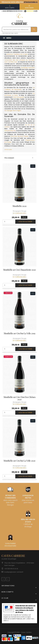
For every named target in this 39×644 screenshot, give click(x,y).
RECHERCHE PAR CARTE (10, 33)
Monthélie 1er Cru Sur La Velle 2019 (20, 333)
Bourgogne (18, 48)
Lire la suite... (9, 149)
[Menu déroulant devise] (34, 583)
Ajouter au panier (25, 222)
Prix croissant (19, 158)
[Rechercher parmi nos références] (19, 29)
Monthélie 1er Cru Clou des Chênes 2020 (20, 398)
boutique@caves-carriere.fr (14, 572)
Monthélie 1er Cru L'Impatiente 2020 (20, 270)
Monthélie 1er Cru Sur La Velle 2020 (19, 461)
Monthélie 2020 (19, 206)
